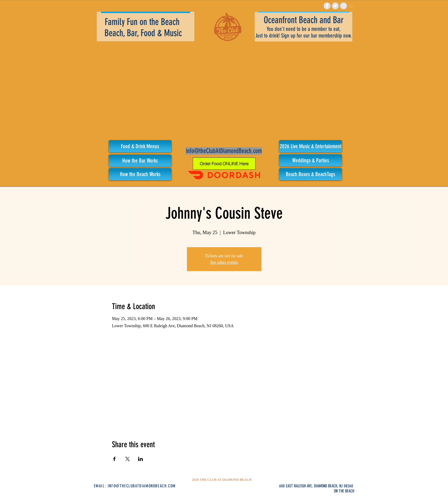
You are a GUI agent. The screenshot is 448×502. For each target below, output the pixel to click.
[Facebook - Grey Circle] (327, 6)
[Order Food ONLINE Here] (224, 164)
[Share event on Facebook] (114, 459)
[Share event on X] (127, 459)
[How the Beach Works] (140, 174)
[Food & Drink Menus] (140, 146)
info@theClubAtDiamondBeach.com (224, 151)
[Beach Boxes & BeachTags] (311, 174)
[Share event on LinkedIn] (141, 459)
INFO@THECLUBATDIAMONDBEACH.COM (142, 486)
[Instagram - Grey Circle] (344, 6)
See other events (224, 262)
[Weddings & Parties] (311, 160)
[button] (311, 146)
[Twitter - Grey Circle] (335, 6)
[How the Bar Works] (140, 161)
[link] (351, 5)
